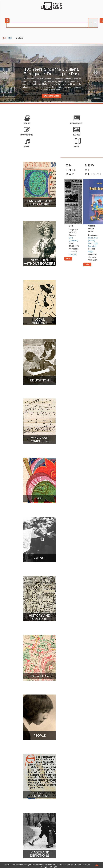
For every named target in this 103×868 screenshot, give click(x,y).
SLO (4, 38)
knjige (91, 252)
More (68, 259)
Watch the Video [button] (51, 96)
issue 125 (73, 254)
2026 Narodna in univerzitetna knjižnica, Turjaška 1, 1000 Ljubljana (61, 865)
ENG (10, 38)
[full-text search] (95, 23)
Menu (20, 38)
